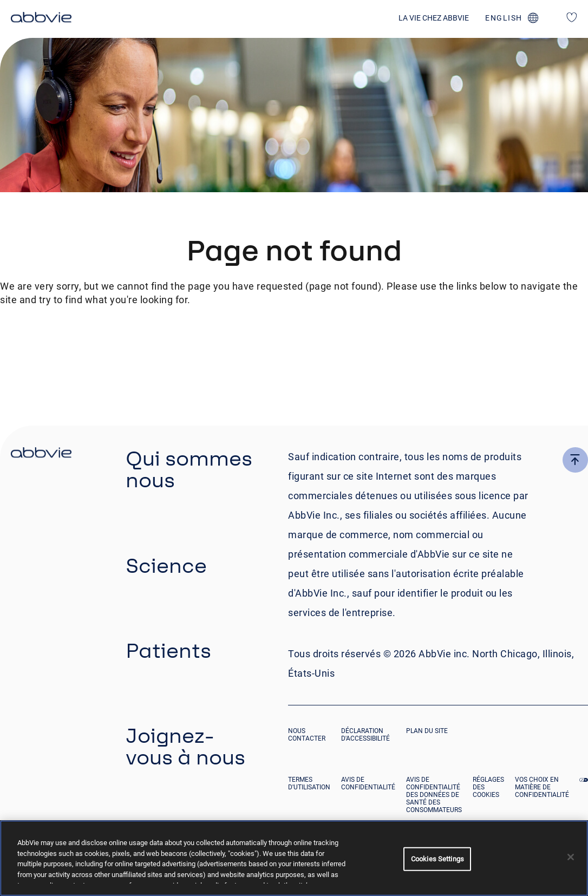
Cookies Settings (437, 859)
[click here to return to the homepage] (41, 19)
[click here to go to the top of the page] (575, 460)
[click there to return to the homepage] (41, 454)
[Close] (571, 857)
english (504, 18)
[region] (294, 858)
